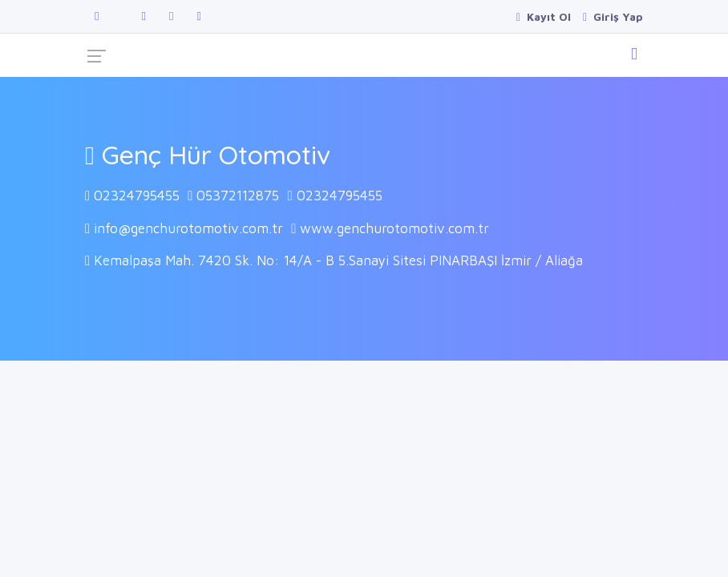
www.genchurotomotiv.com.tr (394, 228)
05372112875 (238, 196)
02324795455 (137, 196)
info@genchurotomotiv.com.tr (188, 228)
